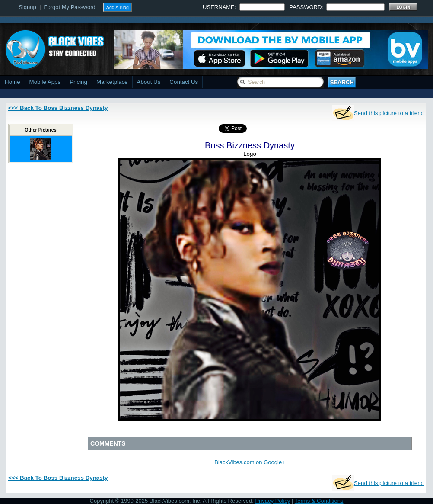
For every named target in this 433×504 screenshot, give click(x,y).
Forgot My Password (70, 7)
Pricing (78, 82)
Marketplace (112, 82)
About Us (149, 82)
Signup (27, 7)
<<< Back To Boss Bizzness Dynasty (58, 108)
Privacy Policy (272, 501)
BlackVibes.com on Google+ (250, 462)
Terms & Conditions (319, 501)
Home (13, 82)
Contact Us (184, 82)
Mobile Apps (45, 82)
